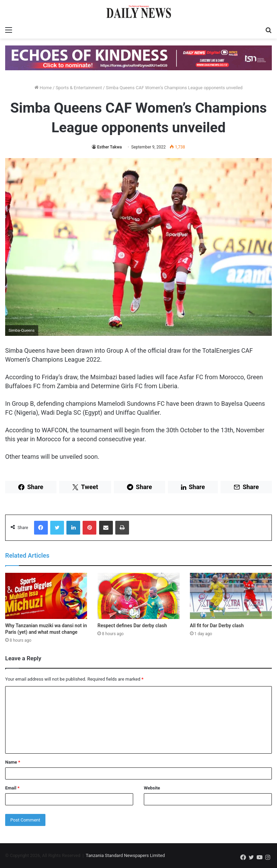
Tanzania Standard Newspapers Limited (125, 855)
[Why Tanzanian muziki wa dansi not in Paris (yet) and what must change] (46, 596)
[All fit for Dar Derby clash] (231, 596)
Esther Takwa (109, 147)
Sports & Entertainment (79, 88)
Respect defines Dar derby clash (132, 626)
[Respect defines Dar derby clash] (138, 596)
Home (43, 88)
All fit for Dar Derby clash (217, 626)
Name (13, 762)
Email (12, 788)
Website (152, 788)
